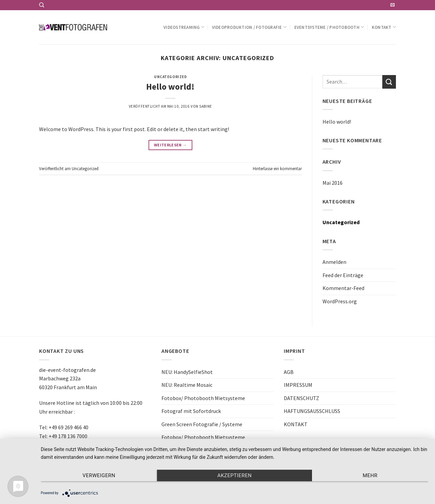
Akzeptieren (234, 475)
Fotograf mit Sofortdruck (191, 411)
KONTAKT (296, 424)
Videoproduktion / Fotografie (249, 27)
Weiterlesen (170, 145)
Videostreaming (184, 27)
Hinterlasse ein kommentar (277, 168)
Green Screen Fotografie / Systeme (202, 424)
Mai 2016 (333, 183)
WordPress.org (340, 301)
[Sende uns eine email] (393, 5)
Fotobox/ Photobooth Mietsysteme (203, 398)
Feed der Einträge (343, 275)
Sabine (205, 106)
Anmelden (334, 262)
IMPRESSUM (298, 385)
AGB (289, 372)
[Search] (42, 5)
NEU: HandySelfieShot (187, 372)
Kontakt (384, 27)
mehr (370, 475)
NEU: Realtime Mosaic (187, 385)
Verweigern (99, 475)
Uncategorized (170, 77)
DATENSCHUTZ (301, 398)
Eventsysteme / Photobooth (329, 27)
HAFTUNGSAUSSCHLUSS (312, 411)
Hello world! (170, 87)
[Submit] (389, 82)
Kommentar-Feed (343, 288)
